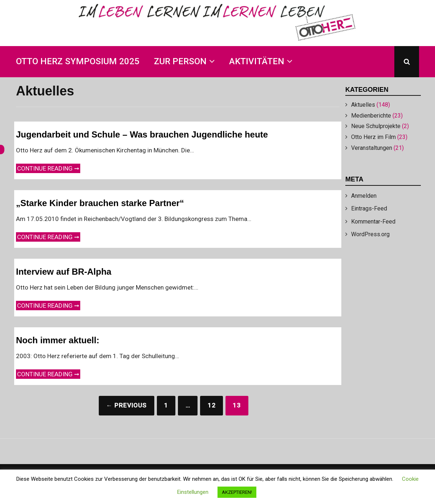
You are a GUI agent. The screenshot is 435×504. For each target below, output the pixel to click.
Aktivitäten (257, 61)
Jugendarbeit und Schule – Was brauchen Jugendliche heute (142, 134)
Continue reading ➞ (49, 168)
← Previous (126, 405)
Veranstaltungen (372, 148)
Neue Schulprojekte (376, 126)
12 (212, 405)
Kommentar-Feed (373, 222)
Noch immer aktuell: (58, 340)
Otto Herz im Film (373, 137)
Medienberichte (371, 116)
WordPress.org (370, 234)
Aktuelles (363, 105)
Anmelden (364, 196)
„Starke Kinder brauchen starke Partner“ (100, 203)
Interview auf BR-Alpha (64, 272)
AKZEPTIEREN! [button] (237, 492)
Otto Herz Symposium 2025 (78, 61)
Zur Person (180, 61)
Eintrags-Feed (369, 208)
